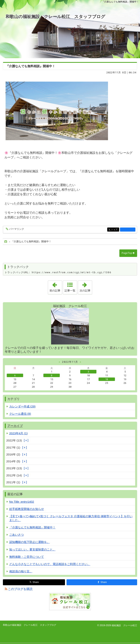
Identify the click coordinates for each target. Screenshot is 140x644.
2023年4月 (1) (19, 433)
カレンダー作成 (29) (22, 406)
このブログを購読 (20, 589)
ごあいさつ (16, 535)
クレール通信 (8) (20, 414)
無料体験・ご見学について (27, 557)
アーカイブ (15, 426)
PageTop (127, 253)
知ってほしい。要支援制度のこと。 (32, 549)
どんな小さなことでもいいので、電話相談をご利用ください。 (50, 564)
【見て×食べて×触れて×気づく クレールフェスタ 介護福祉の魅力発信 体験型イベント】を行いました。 (71, 518)
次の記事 (86, 286)
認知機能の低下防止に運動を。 (30, 542)
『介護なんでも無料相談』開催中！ (32, 527)
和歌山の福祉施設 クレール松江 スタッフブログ (55, 17)
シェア (115, 230)
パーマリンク (16, 229)
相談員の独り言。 (21, 571)
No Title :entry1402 (22, 502)
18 (107, 379)
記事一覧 (70, 291)
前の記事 (56, 286)
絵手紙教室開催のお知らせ (27, 509)
